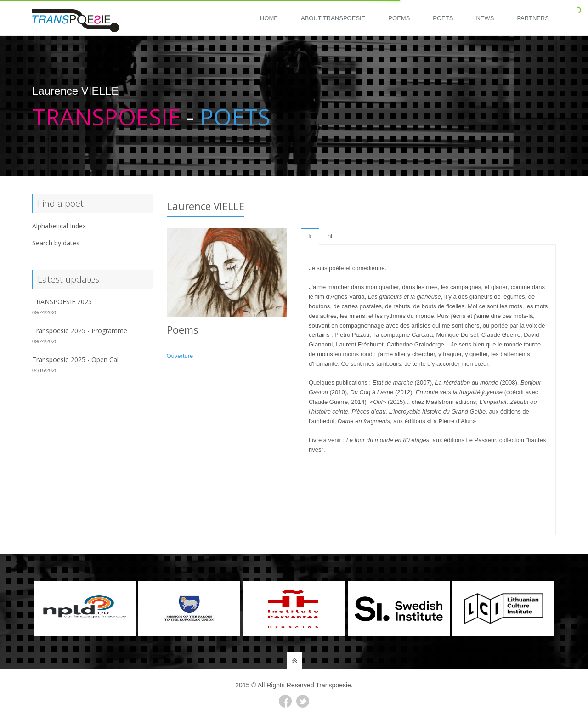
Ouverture (180, 356)
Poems (399, 18)
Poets (443, 18)
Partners (533, 18)
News (485, 18)
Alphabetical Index (59, 226)
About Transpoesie (333, 18)
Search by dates (56, 243)
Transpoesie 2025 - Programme (80, 331)
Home (269, 18)
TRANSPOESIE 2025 (62, 302)
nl (330, 236)
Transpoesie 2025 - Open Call (76, 360)
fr (310, 236)
